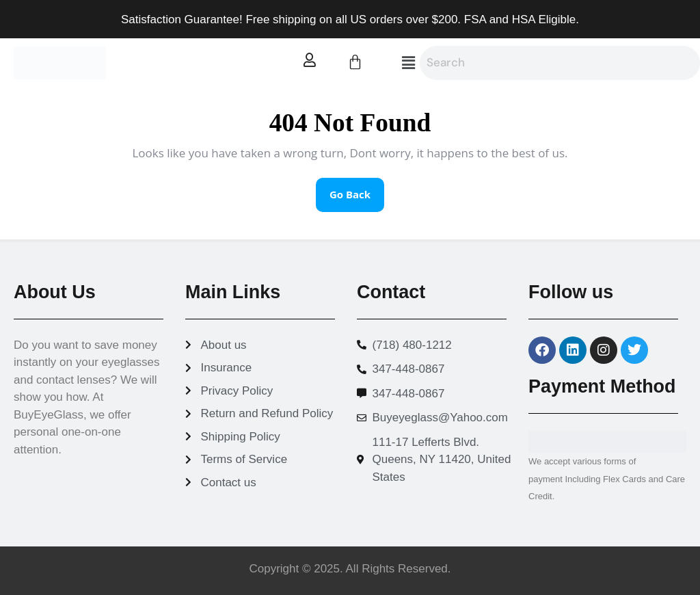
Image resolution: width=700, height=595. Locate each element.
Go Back (357, 189)
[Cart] (355, 62)
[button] (408, 63)
